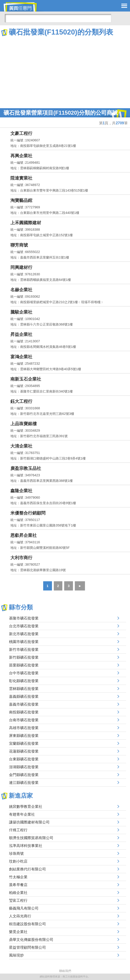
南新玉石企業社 (26, 379)
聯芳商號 (19, 245)
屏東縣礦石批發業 (24, 736)
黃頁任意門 (23, 7)
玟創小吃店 (18, 861)
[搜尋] (58, 18)
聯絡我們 (65, 971)
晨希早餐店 (18, 885)
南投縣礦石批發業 (24, 712)
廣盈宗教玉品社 (26, 468)
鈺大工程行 (21, 401)
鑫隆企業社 (21, 491)
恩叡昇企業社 (24, 535)
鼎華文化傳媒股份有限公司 (31, 940)
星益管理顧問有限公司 (27, 947)
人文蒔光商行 (20, 916)
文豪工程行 (21, 133)
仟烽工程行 (18, 830)
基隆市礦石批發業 (24, 618)
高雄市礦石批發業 (24, 728)
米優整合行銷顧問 (28, 513)
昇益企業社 (21, 334)
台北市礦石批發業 (24, 626)
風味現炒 (16, 955)
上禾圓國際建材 (26, 223)
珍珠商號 (16, 854)
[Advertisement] (65, 71)
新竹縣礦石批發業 (24, 657)
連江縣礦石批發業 (24, 783)
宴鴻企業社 (21, 357)
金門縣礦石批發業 (24, 775)
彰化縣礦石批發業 (24, 681)
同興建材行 (21, 267)
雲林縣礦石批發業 (24, 689)
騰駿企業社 (21, 312)
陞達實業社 (21, 178)
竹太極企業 (18, 877)
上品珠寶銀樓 (24, 424)
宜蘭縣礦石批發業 (24, 743)
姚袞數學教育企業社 (26, 807)
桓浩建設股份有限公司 (27, 924)
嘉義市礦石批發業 (24, 704)
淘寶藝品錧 (21, 200)
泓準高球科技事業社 (26, 846)
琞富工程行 (18, 900)
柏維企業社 (18, 893)
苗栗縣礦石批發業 (24, 665)
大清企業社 (21, 446)
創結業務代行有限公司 (27, 869)
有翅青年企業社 (22, 814)
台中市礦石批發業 (24, 673)
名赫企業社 (21, 290)
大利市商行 (21, 558)
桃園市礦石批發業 (24, 642)
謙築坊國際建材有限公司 (29, 822)
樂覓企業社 (18, 932)
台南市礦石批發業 (24, 720)
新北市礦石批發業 (24, 634)
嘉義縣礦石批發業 (24, 696)
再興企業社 (21, 156)
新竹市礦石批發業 (24, 650)
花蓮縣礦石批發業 (24, 751)
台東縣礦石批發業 (24, 759)
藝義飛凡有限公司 (24, 908)
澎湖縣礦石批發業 (24, 767)
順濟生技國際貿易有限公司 (31, 838)
